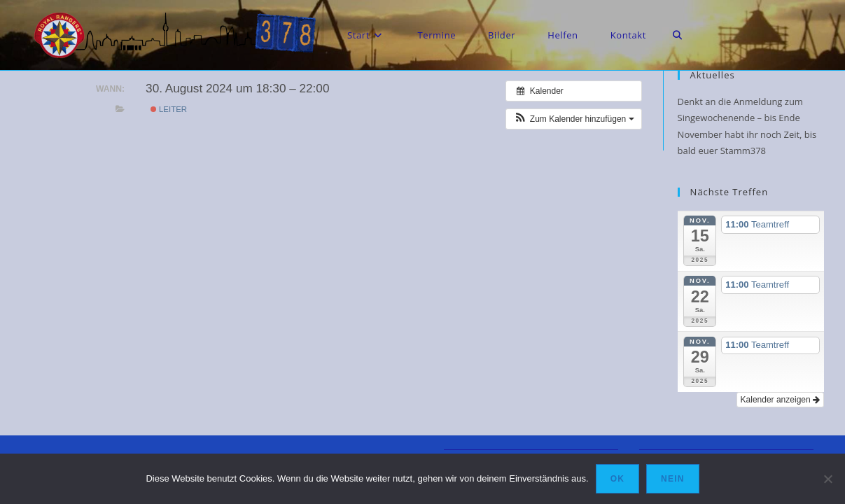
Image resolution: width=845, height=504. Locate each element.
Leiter (169, 109)
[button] (573, 119)
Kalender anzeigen (780, 400)
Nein (672, 479)
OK (617, 479)
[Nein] (827, 479)
